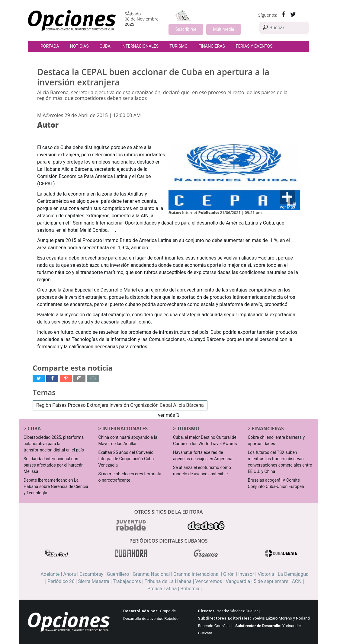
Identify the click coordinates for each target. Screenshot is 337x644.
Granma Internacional (196, 574)
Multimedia (224, 29)
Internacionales (140, 46)
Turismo (178, 46)
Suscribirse (186, 29)
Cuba (105, 46)
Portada (50, 46)
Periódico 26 (61, 581)
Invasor (246, 574)
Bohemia (190, 589)
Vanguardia (238, 581)
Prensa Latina (162, 589)
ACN (297, 581)
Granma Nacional (151, 574)
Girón (229, 574)
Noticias (79, 46)
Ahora (69, 574)
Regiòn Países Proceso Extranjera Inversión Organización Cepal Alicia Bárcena (120, 405)
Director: (207, 611)
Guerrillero (118, 574)
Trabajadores (127, 581)
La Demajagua (293, 574)
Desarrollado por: (141, 611)
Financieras (212, 46)
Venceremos (209, 581)
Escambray (91, 574)
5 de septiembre (271, 581)
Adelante (50, 574)
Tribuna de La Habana (168, 581)
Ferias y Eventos (254, 46)
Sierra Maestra (94, 581)
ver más (168, 415)
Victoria (266, 574)
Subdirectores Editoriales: (225, 618)
